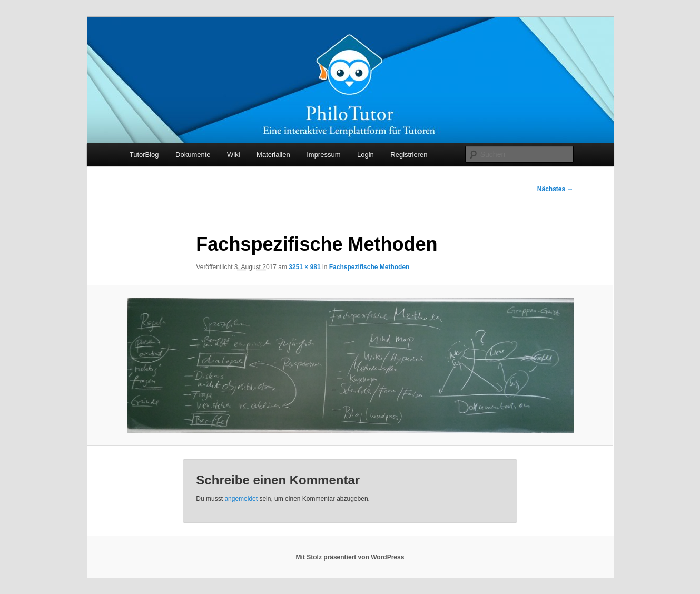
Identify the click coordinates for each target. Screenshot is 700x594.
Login (366, 155)
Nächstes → (555, 189)
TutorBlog (144, 155)
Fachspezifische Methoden (369, 267)
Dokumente (193, 155)
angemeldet (241, 499)
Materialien (273, 155)
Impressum (323, 155)
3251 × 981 (304, 267)
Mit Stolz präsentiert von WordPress (350, 557)
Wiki (234, 155)
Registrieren (409, 155)
